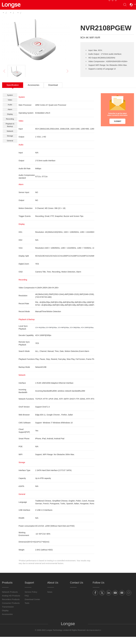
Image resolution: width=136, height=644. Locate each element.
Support (70, 5)
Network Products (10, 599)
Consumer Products (11, 610)
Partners (56, 5)
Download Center (32, 606)
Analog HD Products (11, 603)
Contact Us (103, 5)
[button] (130, 5)
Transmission (8, 614)
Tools (27, 610)
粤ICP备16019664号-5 (94, 637)
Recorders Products (11, 606)
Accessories (7, 621)
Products (41, 5)
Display (5, 618)
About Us (87, 5)
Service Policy (31, 599)
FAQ (27, 603)
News (50, 599)
